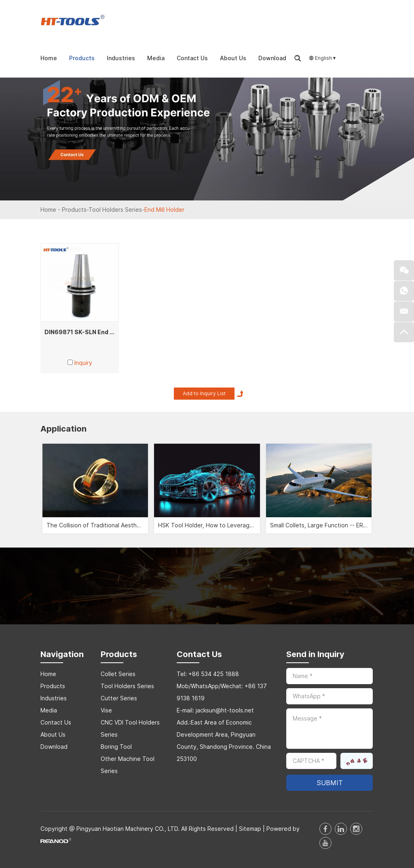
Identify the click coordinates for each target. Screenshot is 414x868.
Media (156, 58)
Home (49, 58)
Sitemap (250, 829)
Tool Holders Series (115, 210)
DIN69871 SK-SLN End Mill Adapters (96, 332)
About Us (233, 58)
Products (82, 58)
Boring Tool (116, 747)
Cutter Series (119, 698)
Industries (121, 58)
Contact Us (192, 58)
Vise (106, 710)
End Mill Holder (164, 210)
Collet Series (118, 674)
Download (272, 58)
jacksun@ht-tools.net (225, 710)
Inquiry (83, 363)
